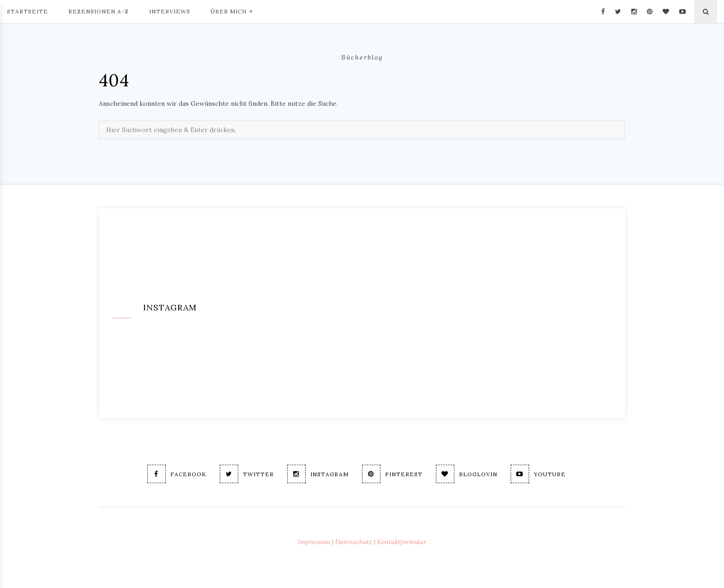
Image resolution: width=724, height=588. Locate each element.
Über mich (232, 11)
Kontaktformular (402, 542)
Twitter (247, 474)
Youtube (538, 474)
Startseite (27, 11)
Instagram (318, 474)
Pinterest (392, 474)
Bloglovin (467, 474)
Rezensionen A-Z (99, 11)
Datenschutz (354, 542)
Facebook (177, 474)
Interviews (170, 11)
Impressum (314, 542)
